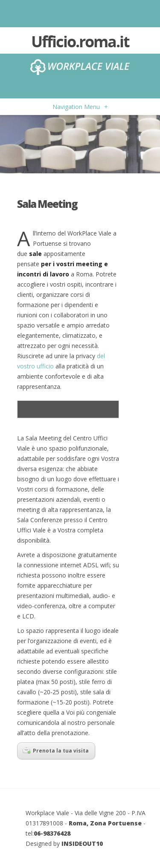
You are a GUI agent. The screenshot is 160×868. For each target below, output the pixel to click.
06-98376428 (52, 833)
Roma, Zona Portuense (105, 823)
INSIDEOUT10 (82, 844)
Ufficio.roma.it (80, 43)
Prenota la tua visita (56, 751)
